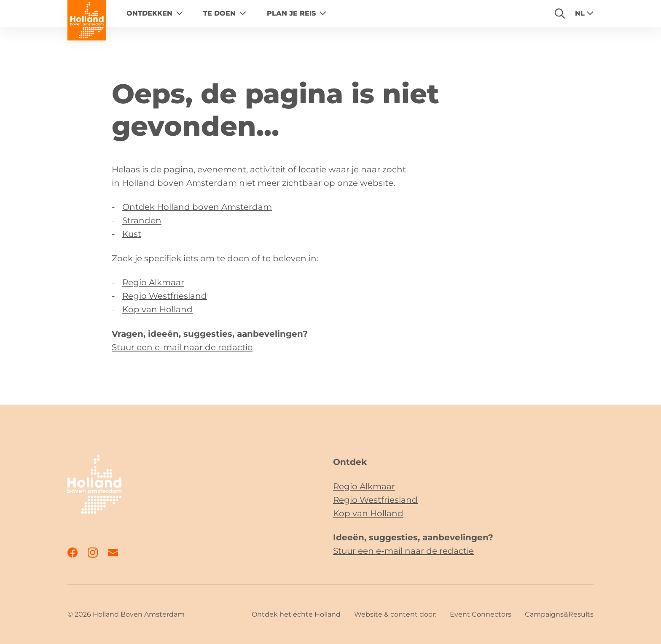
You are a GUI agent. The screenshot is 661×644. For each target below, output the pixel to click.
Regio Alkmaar (153, 282)
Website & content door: (395, 614)
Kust (132, 234)
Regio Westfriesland (165, 296)
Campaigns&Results (559, 614)
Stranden (142, 220)
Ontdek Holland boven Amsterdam (197, 207)
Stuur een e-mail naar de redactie (182, 347)
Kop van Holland (157, 309)
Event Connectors (481, 614)
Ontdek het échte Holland (296, 614)
